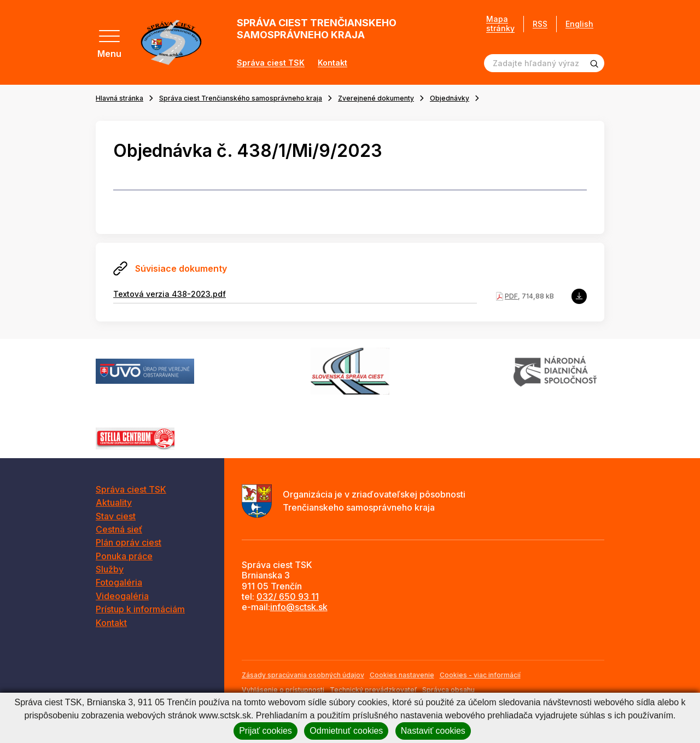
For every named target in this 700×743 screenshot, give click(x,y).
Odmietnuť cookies (346, 731)
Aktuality (114, 502)
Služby (110, 569)
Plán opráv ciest (129, 542)
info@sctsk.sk (299, 607)
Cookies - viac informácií (480, 675)
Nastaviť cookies (433, 731)
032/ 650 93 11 (288, 596)
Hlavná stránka (119, 98)
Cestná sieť (119, 529)
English (579, 24)
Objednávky (450, 98)
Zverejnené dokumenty (376, 98)
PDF (511, 296)
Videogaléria (122, 596)
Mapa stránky (500, 24)
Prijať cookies (266, 731)
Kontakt (332, 63)
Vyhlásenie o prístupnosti (283, 690)
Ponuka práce (124, 556)
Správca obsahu (448, 690)
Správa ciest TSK (271, 63)
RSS (540, 24)
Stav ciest (116, 516)
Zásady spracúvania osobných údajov (303, 675)
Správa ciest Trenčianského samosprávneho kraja (241, 98)
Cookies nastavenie (402, 675)
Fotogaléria (119, 582)
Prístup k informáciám (140, 609)
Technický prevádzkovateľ (373, 690)
